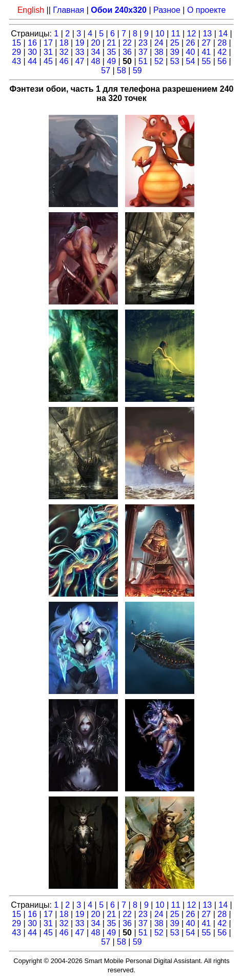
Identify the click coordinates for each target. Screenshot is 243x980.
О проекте (206, 10)
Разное (167, 10)
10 (160, 34)
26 (191, 43)
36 (127, 52)
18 (64, 43)
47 (80, 61)
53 (175, 61)
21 (111, 43)
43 (16, 61)
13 (207, 34)
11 (176, 34)
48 (96, 61)
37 (143, 52)
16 (32, 43)
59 (137, 70)
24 (159, 43)
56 (222, 61)
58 (121, 70)
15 (16, 43)
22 (127, 43)
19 (80, 43)
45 (48, 61)
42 (222, 52)
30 (32, 52)
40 (191, 52)
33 (80, 52)
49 (111, 61)
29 (16, 52)
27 (206, 43)
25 (175, 43)
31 (48, 52)
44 (32, 61)
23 (143, 43)
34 (96, 52)
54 (191, 61)
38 (159, 52)
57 (106, 70)
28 (222, 43)
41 (206, 52)
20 (96, 43)
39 (175, 52)
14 (223, 34)
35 (111, 52)
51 (143, 61)
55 (206, 61)
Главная (68, 10)
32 (64, 52)
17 (48, 43)
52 (159, 61)
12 (192, 34)
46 (64, 61)
